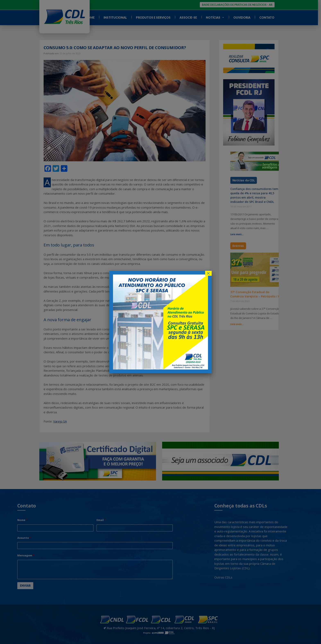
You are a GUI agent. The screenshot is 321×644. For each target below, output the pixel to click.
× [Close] (208, 273)
